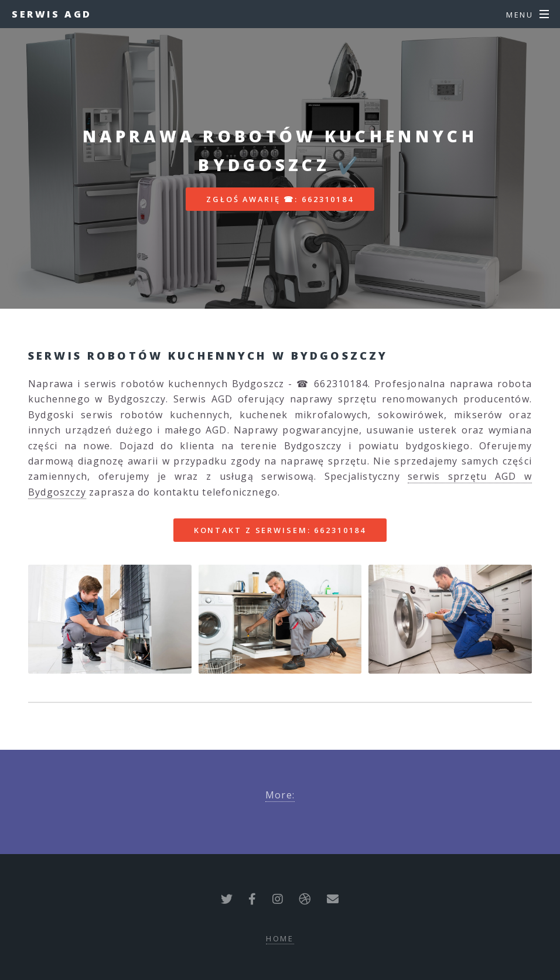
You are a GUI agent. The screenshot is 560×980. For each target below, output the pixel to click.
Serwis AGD (52, 14)
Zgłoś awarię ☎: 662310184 (280, 199)
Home (280, 938)
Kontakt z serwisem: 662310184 (280, 530)
